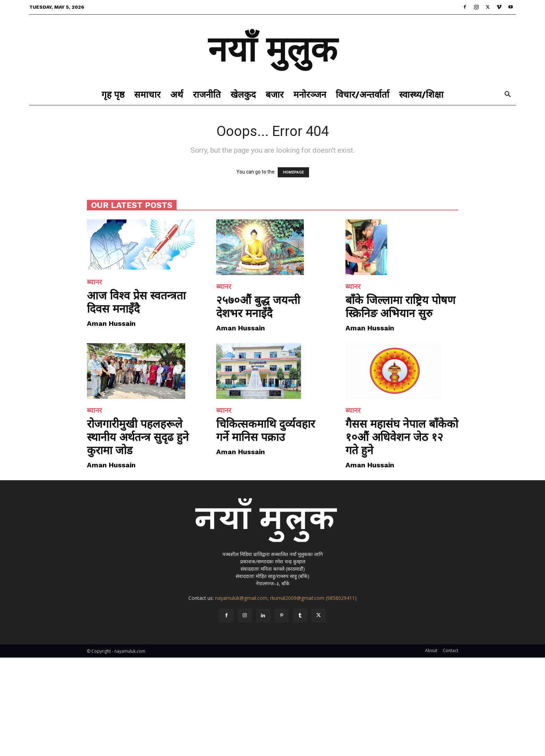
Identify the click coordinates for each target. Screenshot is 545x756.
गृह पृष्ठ (113, 95)
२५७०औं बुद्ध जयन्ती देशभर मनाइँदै (258, 307)
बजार (275, 95)
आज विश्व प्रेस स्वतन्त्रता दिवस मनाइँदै (136, 302)
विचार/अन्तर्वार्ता (363, 95)
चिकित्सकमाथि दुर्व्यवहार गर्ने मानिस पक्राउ (266, 431)
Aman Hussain (111, 323)
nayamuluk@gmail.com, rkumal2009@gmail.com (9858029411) (286, 598)
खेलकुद (243, 95)
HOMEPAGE (293, 172)
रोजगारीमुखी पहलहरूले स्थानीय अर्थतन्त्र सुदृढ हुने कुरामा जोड (138, 437)
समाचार (147, 95)
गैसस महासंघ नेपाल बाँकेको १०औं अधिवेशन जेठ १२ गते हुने (402, 437)
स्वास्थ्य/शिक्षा (421, 95)
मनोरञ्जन (310, 95)
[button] (507, 95)
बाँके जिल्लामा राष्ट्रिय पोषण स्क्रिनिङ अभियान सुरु (400, 307)
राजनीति (207, 95)
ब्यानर (94, 282)
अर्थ (177, 95)
